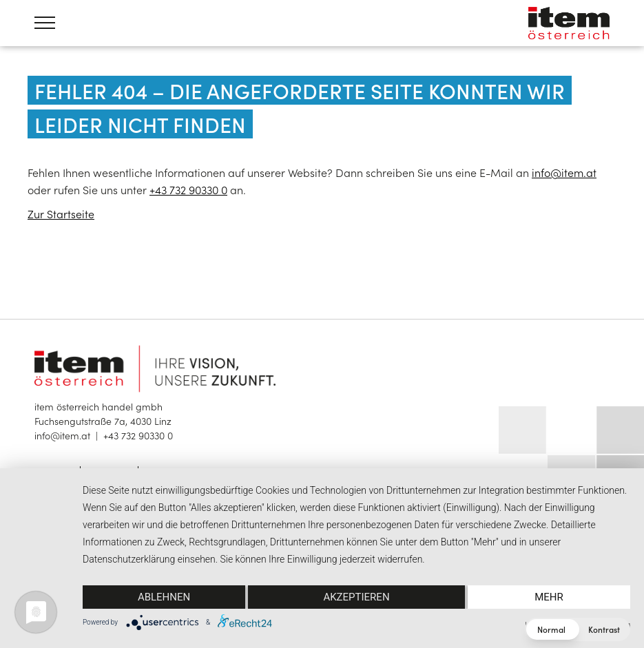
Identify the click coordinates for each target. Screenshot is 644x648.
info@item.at (564, 172)
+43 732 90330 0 (188, 189)
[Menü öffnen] (45, 23)
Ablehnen (164, 597)
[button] (578, 629)
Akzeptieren (356, 597)
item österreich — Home (569, 23)
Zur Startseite (61, 213)
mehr (549, 597)
